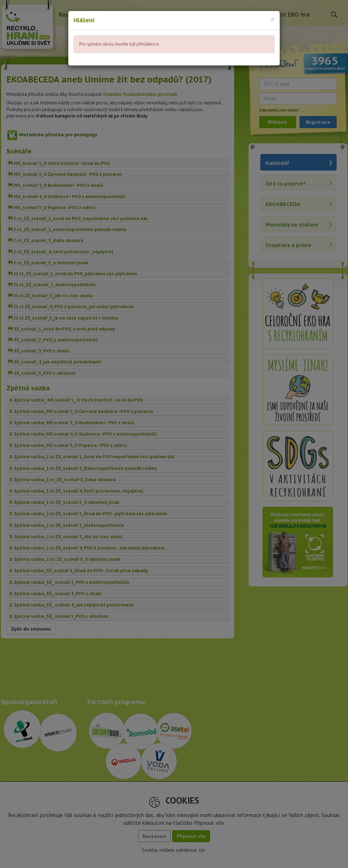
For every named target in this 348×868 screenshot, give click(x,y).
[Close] (272, 19)
